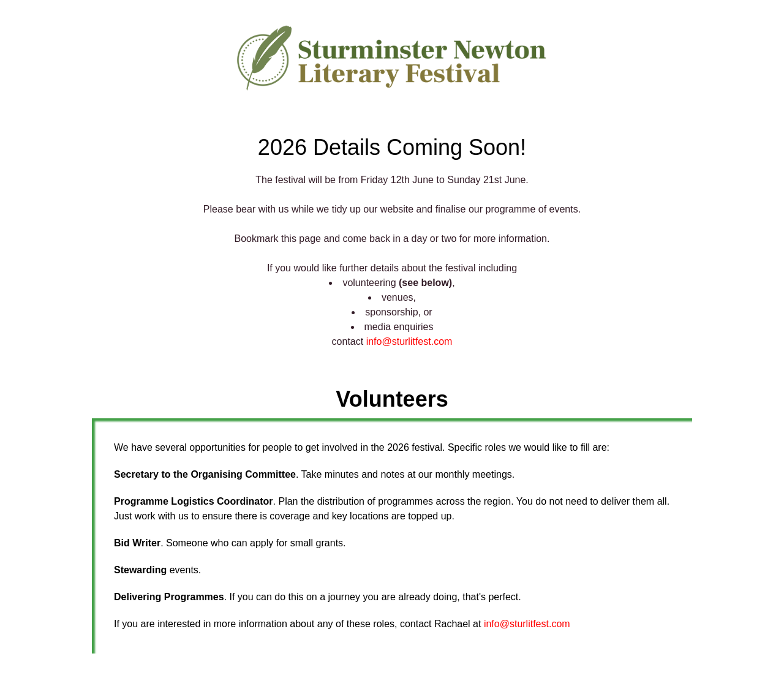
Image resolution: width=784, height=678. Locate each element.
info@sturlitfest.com (409, 341)
